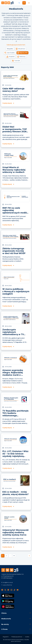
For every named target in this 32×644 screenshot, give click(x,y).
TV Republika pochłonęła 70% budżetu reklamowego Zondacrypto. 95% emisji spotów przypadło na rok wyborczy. (15, 417)
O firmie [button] (4, 629)
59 (14, 556)
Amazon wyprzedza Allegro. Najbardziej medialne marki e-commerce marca (13, 374)
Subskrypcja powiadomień (16, 45)
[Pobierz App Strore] (8, 596)
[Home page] (8, 3)
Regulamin (6, 637)
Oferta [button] (4, 613)
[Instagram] (11, 590)
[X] (5, 590)
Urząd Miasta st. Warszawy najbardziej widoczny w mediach (14, 170)
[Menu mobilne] (29, 3)
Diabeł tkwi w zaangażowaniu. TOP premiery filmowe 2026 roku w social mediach (15, 130)
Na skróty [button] (5, 624)
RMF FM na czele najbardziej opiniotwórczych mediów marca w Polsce (16, 212)
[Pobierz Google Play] (8, 601)
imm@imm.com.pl (8, 582)
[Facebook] (2, 590)
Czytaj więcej (7, 103)
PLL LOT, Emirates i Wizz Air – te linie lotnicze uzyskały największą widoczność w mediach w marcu (15, 456)
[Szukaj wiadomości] (19, 3)
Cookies (27, 637)
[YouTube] (18, 590)
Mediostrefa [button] (6, 619)
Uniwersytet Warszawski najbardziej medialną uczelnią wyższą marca (15, 532)
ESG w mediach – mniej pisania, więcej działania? (15, 493)
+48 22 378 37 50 (7, 585)
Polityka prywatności (17, 637)
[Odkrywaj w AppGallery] (8, 607)
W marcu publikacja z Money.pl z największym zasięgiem (16, 291)
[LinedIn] (8, 590)
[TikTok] (15, 590)
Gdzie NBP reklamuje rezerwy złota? (13, 90)
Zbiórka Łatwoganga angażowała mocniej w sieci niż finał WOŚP (14, 251)
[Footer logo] (10, 570)
